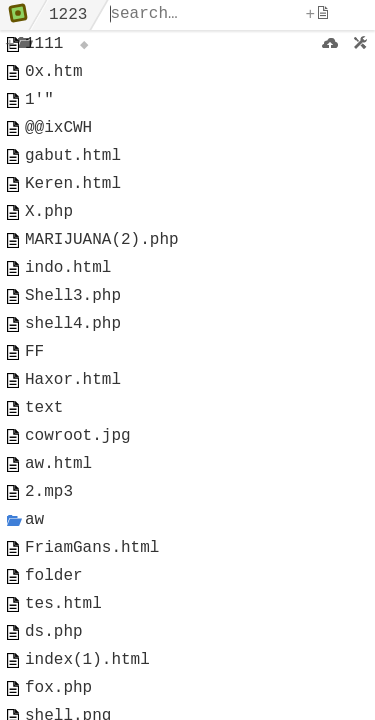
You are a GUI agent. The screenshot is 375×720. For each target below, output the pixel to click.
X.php (49, 238)
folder (54, 654)
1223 (68, 15)
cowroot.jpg (78, 494)
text (44, 462)
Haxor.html (73, 430)
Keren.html (73, 206)
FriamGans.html (92, 622)
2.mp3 (49, 558)
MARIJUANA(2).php (102, 270)
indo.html (68, 302)
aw (34, 590)
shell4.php (73, 366)
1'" (39, 110)
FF (34, 398)
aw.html (58, 526)
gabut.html (73, 174)
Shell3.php (73, 334)
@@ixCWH (58, 142)
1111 (44, 46)
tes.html (63, 686)
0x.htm (54, 78)
